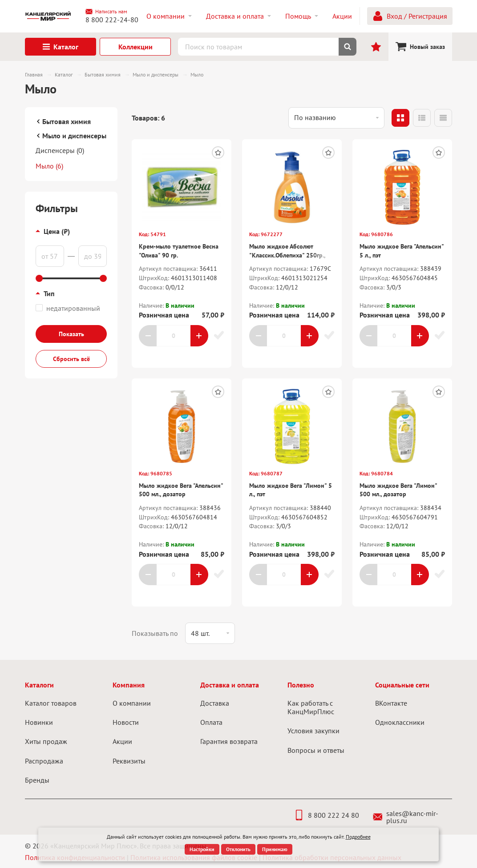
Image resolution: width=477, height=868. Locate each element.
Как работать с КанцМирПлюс (311, 707)
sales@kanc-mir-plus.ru (406, 817)
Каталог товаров (51, 703)
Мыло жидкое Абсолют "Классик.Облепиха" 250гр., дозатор (287, 255)
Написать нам (106, 12)
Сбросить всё (71, 359)
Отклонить (238, 849)
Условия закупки (313, 731)
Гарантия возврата (229, 741)
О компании (132, 703)
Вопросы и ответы (316, 750)
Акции (122, 741)
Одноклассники (400, 722)
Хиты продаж (46, 741)
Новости (126, 722)
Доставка (215, 703)
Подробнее (358, 837)
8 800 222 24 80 (326, 815)
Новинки (39, 722)
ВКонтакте (391, 703)
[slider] (39, 278)
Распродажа (44, 761)
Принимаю (275, 849)
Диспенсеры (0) (60, 150)
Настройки (202, 849)
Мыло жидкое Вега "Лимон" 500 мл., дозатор (398, 490)
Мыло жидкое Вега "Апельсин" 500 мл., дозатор (181, 490)
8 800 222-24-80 (112, 20)
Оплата (211, 722)
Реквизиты (129, 761)
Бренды (37, 780)
